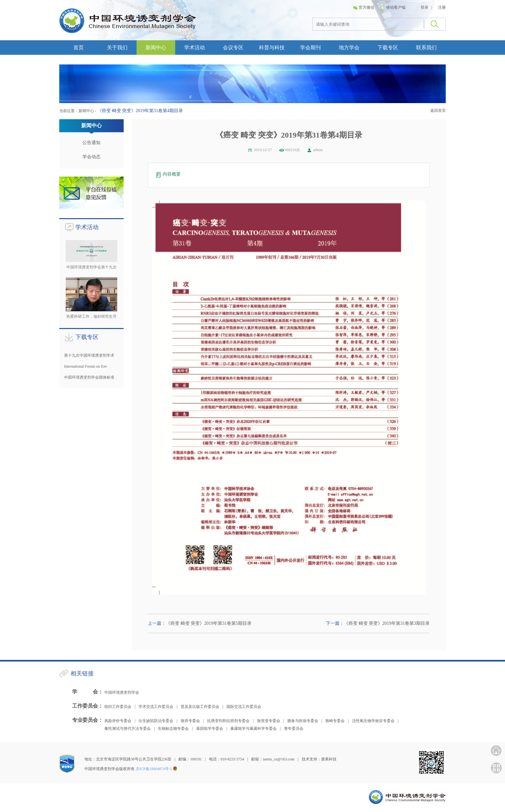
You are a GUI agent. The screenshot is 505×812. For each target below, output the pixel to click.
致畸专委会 (335, 721)
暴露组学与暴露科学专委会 (253, 729)
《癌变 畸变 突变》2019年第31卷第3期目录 (387, 623)
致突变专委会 (269, 721)
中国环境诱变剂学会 (122, 692)
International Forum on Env (86, 366)
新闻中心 (156, 48)
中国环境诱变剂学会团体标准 (89, 377)
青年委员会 (294, 729)
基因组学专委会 (210, 729)
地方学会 (349, 48)
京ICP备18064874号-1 (154, 769)
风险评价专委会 (118, 721)
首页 (79, 48)
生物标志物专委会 (173, 729)
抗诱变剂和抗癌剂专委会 (228, 721)
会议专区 (233, 48)
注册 (442, 7)
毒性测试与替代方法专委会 (128, 729)
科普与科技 (272, 48)
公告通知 (91, 143)
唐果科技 (329, 759)
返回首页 (438, 111)
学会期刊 (310, 48)
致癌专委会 (190, 721)
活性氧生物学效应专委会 (373, 721)
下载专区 (388, 48)
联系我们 (426, 48)
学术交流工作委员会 (156, 707)
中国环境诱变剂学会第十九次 (91, 267)
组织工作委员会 (118, 707)
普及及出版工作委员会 (200, 707)
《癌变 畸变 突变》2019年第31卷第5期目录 (209, 623)
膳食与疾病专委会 (303, 721)
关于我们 (117, 48)
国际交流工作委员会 (244, 707)
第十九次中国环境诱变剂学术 (89, 355)
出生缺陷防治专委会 (156, 721)
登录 (424, 7)
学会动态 (91, 157)
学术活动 (195, 48)
